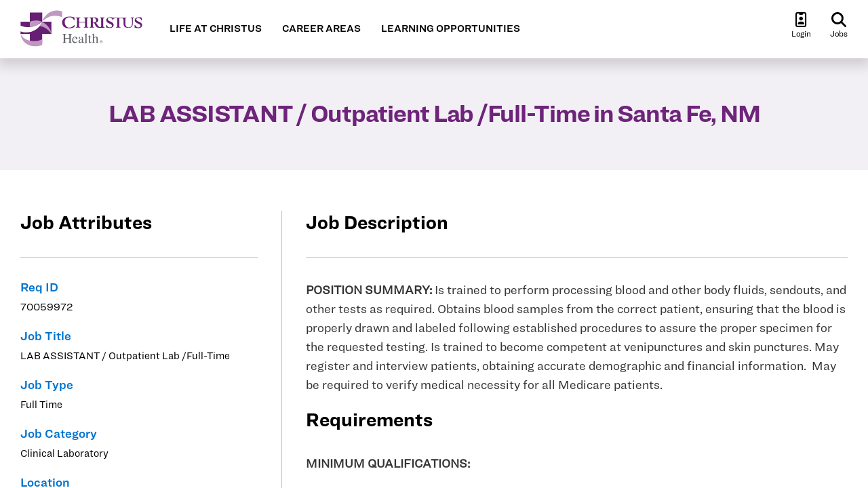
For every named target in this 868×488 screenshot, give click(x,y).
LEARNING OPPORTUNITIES (451, 28)
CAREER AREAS (321, 28)
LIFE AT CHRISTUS (216, 28)
